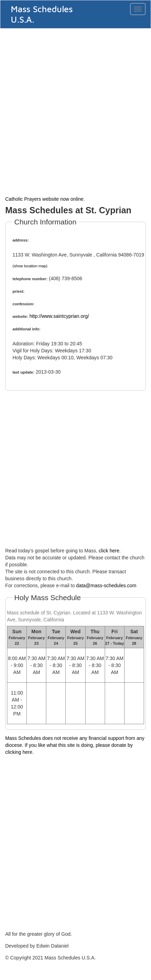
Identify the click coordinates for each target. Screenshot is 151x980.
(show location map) (30, 266)
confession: (23, 304)
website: (20, 316)
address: (21, 240)
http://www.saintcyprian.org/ (59, 316)
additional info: (26, 329)
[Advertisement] (75, 111)
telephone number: (30, 279)
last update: (23, 372)
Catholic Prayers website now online (44, 199)
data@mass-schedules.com (106, 585)
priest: (18, 291)
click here (109, 551)
